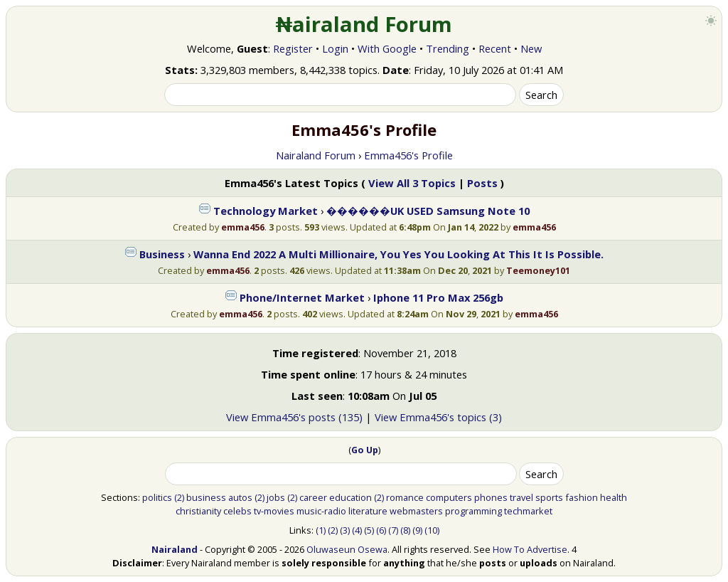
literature (368, 511)
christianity (198, 511)
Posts (482, 183)
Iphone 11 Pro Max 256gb (438, 297)
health (614, 497)
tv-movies (274, 511)
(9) (417, 530)
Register (293, 48)
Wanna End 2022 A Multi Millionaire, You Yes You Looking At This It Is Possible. (398, 254)
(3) (345, 530)
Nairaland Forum (316, 155)
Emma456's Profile (408, 155)
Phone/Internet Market (302, 297)
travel (521, 497)
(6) (381, 530)
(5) (369, 530)
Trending (448, 48)
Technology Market (266, 211)
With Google (387, 48)
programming (473, 511)
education (350, 497)
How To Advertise (530, 549)
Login (335, 48)
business (206, 497)
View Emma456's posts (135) (294, 417)
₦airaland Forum (364, 24)
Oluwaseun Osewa (347, 549)
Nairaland (175, 549)
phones (491, 497)
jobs (276, 497)
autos (240, 497)
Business (162, 254)
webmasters (416, 511)
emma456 (243, 227)
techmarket (528, 511)
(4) (357, 530)
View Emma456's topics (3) (438, 417)
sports (549, 497)
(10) (432, 530)
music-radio (321, 511)
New (531, 48)
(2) (179, 497)
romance (405, 497)
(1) (321, 530)
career (313, 497)
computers (449, 497)
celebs (237, 511)
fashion (582, 497)
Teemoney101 (538, 270)
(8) (405, 530)
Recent (495, 48)
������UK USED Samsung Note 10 (428, 211)
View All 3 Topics (412, 183)
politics (157, 497)
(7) (393, 530)
